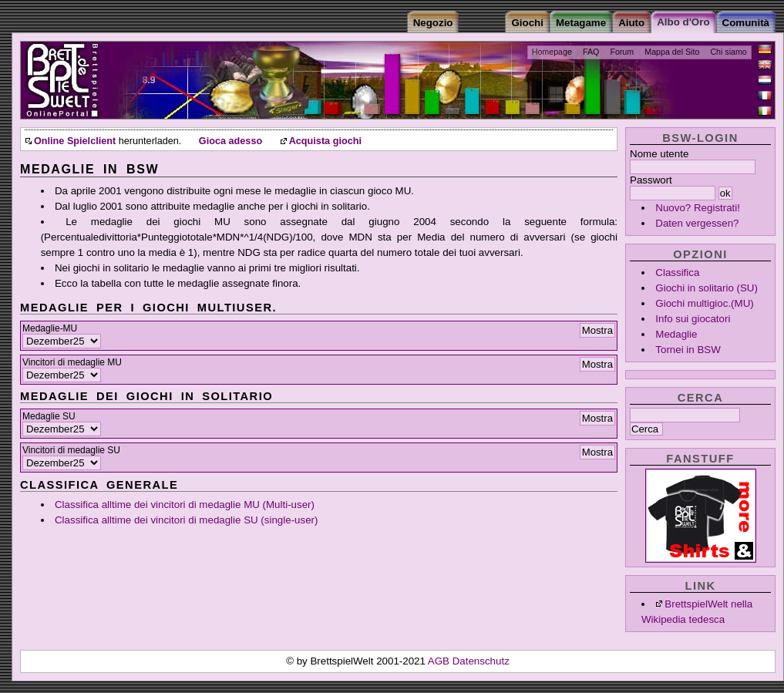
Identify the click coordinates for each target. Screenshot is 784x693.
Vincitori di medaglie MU (72, 362)
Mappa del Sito (672, 52)
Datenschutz (481, 661)
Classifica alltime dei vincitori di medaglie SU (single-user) (186, 520)
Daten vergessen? (697, 223)
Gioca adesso (230, 141)
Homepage (552, 52)
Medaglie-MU (50, 328)
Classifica (677, 272)
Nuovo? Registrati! (698, 208)
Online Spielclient (75, 141)
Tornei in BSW (688, 350)
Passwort (651, 180)
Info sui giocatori (693, 319)
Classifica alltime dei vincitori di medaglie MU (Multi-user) (185, 505)
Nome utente (659, 154)
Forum (622, 52)
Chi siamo (728, 52)
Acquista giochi (325, 141)
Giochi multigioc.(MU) (704, 303)
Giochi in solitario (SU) (707, 288)
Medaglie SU (49, 416)
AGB (440, 661)
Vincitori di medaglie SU (71, 450)
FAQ (591, 52)
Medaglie (676, 334)
